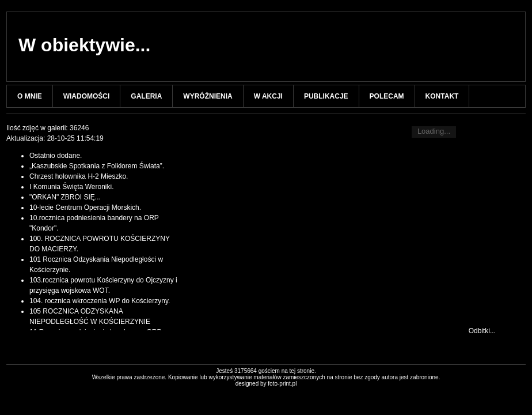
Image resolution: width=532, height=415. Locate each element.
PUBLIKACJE (326, 96)
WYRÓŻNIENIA (208, 96)
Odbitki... (482, 331)
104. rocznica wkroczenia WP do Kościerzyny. (100, 301)
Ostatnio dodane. (56, 156)
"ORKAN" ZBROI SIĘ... (65, 197)
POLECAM (387, 96)
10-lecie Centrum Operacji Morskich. (85, 207)
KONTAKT (442, 96)
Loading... (434, 131)
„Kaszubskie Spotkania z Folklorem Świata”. (97, 166)
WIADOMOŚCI (87, 96)
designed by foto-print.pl (266, 384)
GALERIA (146, 96)
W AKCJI (268, 96)
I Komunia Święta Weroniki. (72, 187)
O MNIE (30, 96)
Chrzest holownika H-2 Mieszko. (79, 176)
